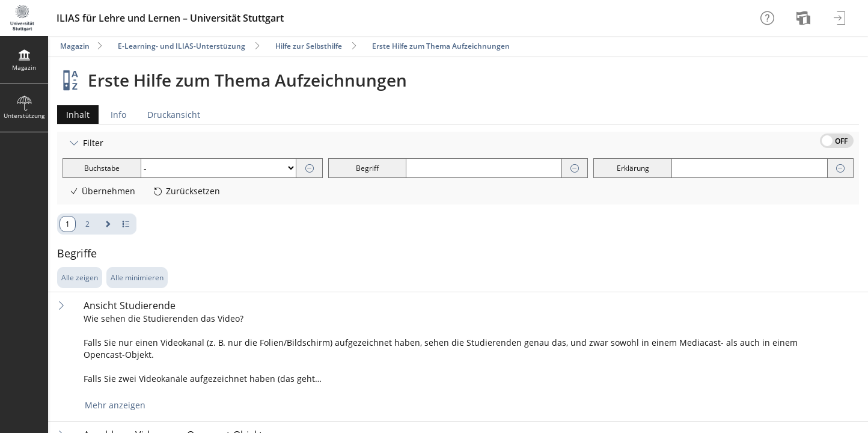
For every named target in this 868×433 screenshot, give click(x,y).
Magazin (75, 46)
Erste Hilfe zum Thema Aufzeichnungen (441, 46)
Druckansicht (174, 115)
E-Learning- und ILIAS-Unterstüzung (182, 46)
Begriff (367, 168)
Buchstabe (102, 168)
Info (118, 115)
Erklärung (633, 168)
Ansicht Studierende (130, 306)
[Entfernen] (310, 169)
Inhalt (73, 115)
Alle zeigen (80, 278)
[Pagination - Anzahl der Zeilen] (126, 224)
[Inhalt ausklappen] (61, 305)
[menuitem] (805, 18)
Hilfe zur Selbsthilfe (309, 46)
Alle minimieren (137, 278)
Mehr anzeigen (115, 405)
